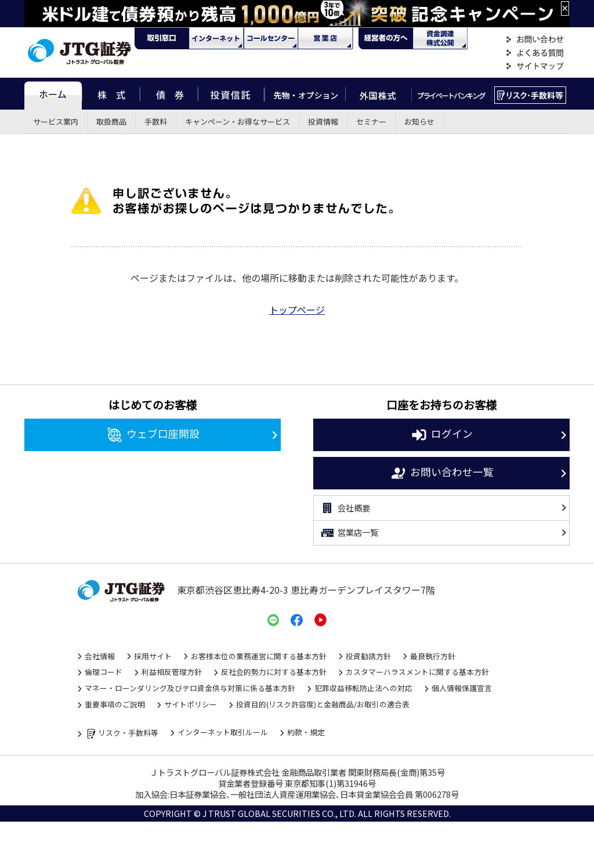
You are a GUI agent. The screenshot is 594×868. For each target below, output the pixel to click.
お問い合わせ (535, 40)
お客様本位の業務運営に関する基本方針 (259, 656)
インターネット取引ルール (223, 732)
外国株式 (379, 94)
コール (271, 38)
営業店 (325, 38)
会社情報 (100, 656)
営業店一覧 (349, 533)
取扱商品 (111, 121)
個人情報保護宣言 (462, 688)
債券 (169, 94)
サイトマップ (535, 66)
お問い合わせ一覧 (442, 473)
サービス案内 (56, 121)
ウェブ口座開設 (153, 435)
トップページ (297, 310)
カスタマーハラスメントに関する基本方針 (417, 672)
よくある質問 (535, 53)
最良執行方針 (433, 656)
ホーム (53, 94)
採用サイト (153, 656)
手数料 (156, 121)
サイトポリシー (191, 704)
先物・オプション (305, 94)
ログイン (442, 435)
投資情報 (323, 121)
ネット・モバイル (216, 38)
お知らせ (419, 121)
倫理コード (104, 672)
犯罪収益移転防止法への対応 (363, 688)
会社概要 (345, 508)
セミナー (371, 121)
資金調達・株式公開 (440, 38)
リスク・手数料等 (122, 734)
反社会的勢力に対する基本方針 (274, 672)
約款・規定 (306, 732)
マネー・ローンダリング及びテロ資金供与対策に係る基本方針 (190, 688)
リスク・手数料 (530, 94)
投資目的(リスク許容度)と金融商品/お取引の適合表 (323, 704)
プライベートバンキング (452, 94)
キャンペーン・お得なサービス (238, 121)
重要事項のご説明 (115, 704)
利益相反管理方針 (172, 672)
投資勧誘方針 (368, 656)
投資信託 (231, 94)
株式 (111, 94)
